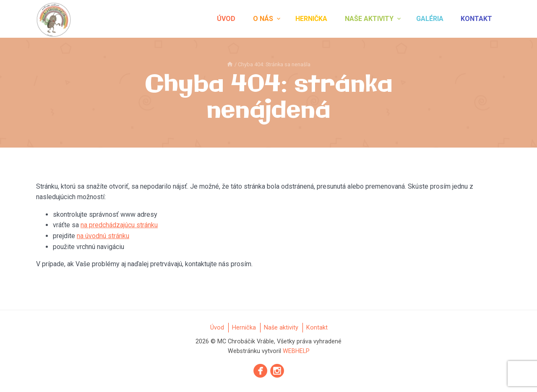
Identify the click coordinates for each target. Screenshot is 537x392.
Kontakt (476, 19)
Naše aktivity (369, 19)
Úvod (226, 19)
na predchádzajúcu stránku (119, 225)
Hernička (311, 19)
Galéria (430, 19)
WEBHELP (296, 351)
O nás (263, 19)
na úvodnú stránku (103, 236)
